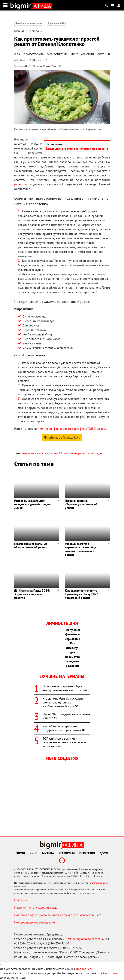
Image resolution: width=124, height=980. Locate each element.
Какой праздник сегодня (29, 23)
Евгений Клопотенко (63, 453)
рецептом (21, 184)
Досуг (104, 853)
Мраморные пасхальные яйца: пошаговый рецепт (31, 545)
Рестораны (36, 31)
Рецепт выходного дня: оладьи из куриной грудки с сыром (33, 504)
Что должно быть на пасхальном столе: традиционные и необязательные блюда (64, 702)
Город (20, 853)
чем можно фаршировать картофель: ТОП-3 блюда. (72, 429)
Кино (34, 853)
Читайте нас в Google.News (62, 437)
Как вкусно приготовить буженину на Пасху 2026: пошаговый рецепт (82, 594)
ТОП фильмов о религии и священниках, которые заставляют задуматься (66, 742)
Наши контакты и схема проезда (36, 907)
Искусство (87, 853)
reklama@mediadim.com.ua (86, 939)
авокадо (96, 453)
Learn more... (111, 973)
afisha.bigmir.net (100, 883)
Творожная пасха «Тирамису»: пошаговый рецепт (81, 504)
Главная (19, 31)
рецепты (84, 453)
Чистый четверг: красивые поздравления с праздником (64, 728)
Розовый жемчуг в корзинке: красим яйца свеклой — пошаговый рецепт (80, 549)
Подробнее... (85, 969)
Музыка (48, 853)
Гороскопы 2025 (57, 23)
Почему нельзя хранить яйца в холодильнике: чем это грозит (65, 688)
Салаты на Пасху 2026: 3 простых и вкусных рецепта (32, 594)
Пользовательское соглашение (35, 922)
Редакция (21, 900)
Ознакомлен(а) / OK (13, 978)
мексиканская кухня (35, 453)
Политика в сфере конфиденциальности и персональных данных (57, 915)
